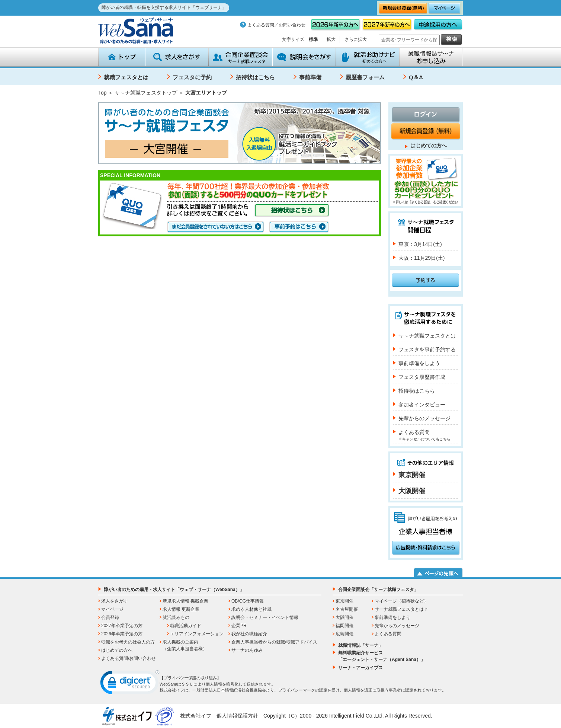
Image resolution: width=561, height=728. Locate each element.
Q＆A (416, 77)
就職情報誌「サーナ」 (360, 645)
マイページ (112, 609)
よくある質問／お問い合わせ (276, 25)
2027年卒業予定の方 (122, 626)
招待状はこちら (255, 77)
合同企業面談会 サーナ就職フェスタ (241, 57)
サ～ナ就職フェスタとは (427, 336)
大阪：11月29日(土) (421, 258)
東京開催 (412, 475)
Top (102, 93)
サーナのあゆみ (247, 650)
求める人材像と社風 (251, 609)
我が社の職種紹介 (249, 634)
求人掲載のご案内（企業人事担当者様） (185, 645)
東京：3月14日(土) (420, 244)
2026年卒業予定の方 (122, 634)
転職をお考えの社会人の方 (128, 642)
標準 (313, 39)
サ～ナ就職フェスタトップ (146, 93)
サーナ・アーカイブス (360, 668)
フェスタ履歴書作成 (422, 377)
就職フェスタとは (126, 77)
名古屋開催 (347, 609)
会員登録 (110, 617)
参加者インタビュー (422, 405)
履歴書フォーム (365, 77)
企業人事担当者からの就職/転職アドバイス (274, 642)
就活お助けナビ (368, 57)
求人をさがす (177, 57)
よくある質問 (424, 435)
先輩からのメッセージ (424, 418)
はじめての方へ (429, 146)
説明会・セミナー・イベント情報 (265, 617)
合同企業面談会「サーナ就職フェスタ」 (378, 590)
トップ (122, 57)
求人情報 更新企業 (181, 609)
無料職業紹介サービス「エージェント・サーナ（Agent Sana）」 (382, 656)
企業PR (239, 626)
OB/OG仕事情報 (248, 601)
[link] (130, 684)
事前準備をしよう (419, 363)
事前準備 (310, 77)
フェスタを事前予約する (427, 349)
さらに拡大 (356, 39)
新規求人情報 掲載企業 (185, 601)
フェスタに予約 (192, 77)
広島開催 (344, 634)
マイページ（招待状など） (401, 601)
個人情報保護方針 (237, 716)
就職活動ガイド (186, 626)
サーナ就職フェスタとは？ (401, 609)
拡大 (331, 39)
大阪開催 (412, 491)
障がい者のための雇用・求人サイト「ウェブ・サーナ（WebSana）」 (174, 590)
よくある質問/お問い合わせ (129, 658)
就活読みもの (176, 617)
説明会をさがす (304, 57)
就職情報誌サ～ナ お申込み (431, 57)
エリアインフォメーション (197, 634)
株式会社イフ (196, 716)
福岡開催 (344, 626)
